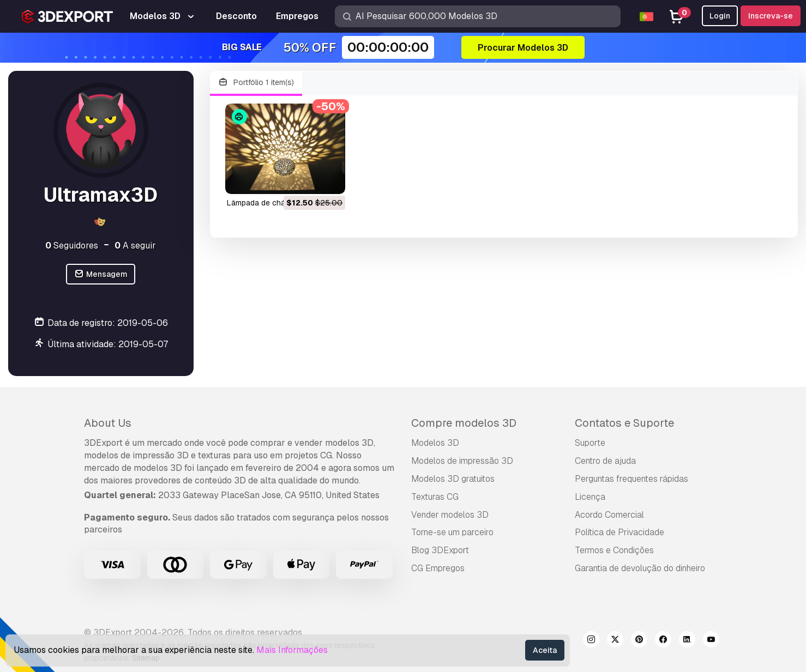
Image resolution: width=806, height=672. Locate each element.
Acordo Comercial (609, 515)
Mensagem (101, 274)
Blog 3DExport (440, 550)
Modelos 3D (435, 443)
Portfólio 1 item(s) (256, 83)
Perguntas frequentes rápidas (631, 479)
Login (720, 16)
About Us (108, 423)
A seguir (135, 246)
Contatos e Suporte (624, 423)
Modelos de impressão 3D (462, 461)
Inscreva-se (771, 16)
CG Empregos (438, 568)
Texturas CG (435, 497)
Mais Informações (292, 650)
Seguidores (72, 246)
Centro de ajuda (605, 461)
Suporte (590, 443)
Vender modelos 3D (450, 515)
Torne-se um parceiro (452, 532)
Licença (590, 497)
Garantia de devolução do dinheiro (640, 568)
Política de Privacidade (619, 532)
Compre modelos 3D (464, 423)
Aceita (545, 650)
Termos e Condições (614, 550)
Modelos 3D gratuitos (453, 479)
